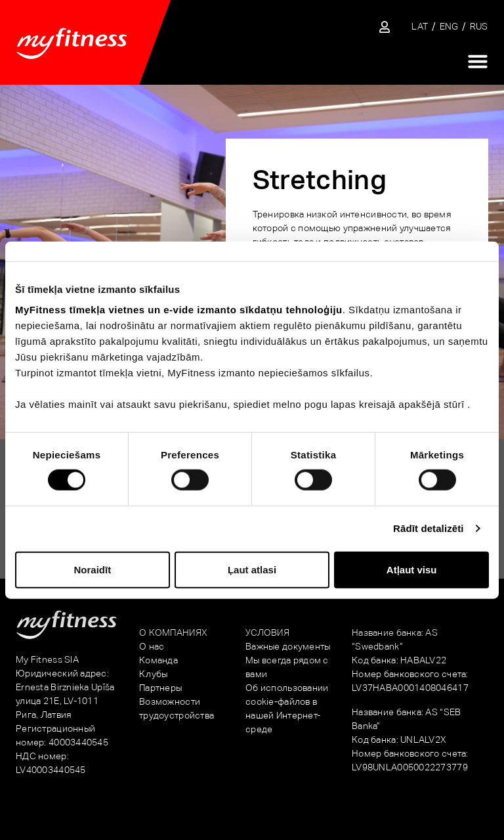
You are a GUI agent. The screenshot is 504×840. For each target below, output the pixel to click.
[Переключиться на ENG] (449, 27)
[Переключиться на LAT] (420, 27)
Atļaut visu (412, 569)
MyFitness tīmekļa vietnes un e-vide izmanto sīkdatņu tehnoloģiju (179, 310)
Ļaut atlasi (252, 569)
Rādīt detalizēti (428, 528)
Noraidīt (92, 569)
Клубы (153, 674)
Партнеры (160, 688)
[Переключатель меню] (478, 61)
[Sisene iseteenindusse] (385, 27)
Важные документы (288, 646)
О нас (152, 646)
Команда (158, 660)
